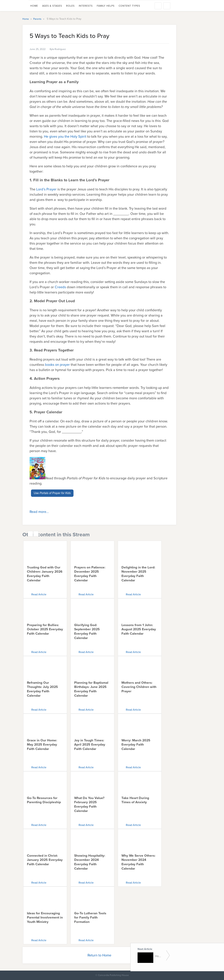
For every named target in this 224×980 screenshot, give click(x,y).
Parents (38, 19)
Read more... (39, 512)
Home (34, 6)
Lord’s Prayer (46, 189)
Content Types (129, 6)
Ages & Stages (52, 6)
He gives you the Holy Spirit (65, 136)
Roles (70, 6)
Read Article (39, 594)
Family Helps (106, 6)
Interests (86, 6)
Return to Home (99, 955)
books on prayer (57, 365)
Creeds (60, 287)
